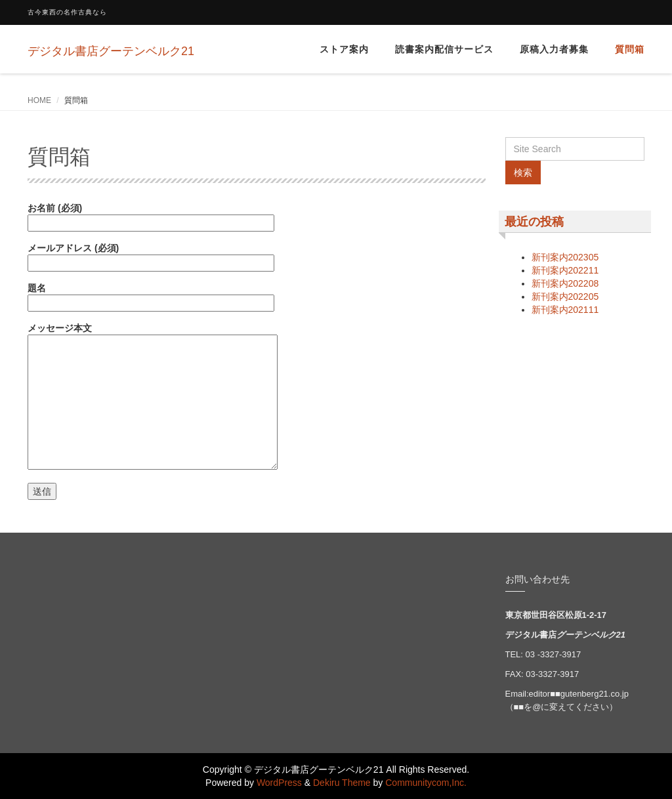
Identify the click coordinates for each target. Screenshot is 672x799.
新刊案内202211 (565, 270)
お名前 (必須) (151, 215)
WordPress (279, 783)
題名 (151, 296)
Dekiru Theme (342, 783)
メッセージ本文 (153, 397)
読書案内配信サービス (444, 49)
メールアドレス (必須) (151, 256)
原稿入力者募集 (554, 49)
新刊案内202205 (565, 297)
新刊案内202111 (565, 310)
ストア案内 (344, 49)
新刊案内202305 (565, 257)
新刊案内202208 (565, 283)
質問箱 (630, 49)
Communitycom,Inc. (426, 783)
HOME (39, 100)
